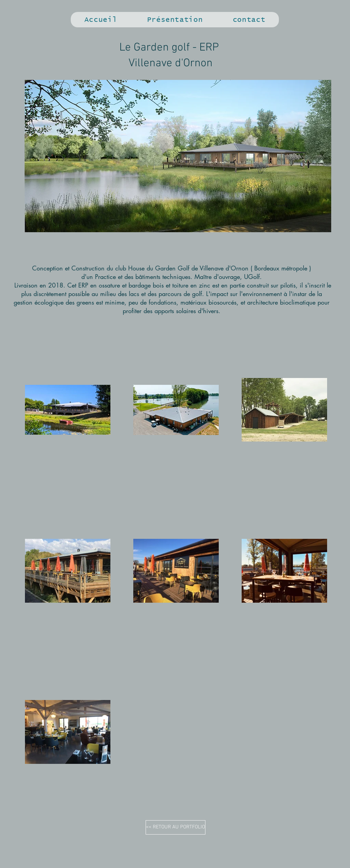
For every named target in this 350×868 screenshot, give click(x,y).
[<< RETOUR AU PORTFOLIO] (176, 827)
